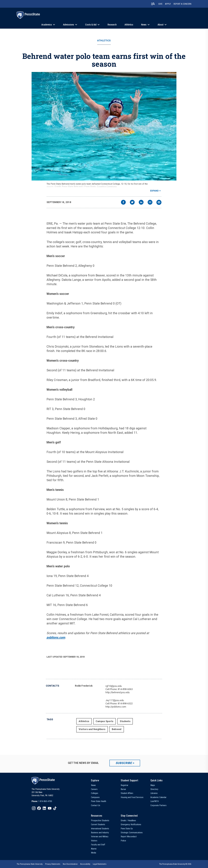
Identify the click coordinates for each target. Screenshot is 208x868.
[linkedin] (141, 203)
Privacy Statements (53, 864)
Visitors (94, 841)
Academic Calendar (158, 797)
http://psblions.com (116, 707)
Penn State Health (99, 801)
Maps (153, 785)
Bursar (123, 789)
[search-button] (153, 4)
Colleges (95, 793)
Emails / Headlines (128, 820)
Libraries (154, 793)
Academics (47, 25)
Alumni (94, 849)
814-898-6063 (125, 689)
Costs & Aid (91, 25)
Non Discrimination (70, 864)
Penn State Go (127, 829)
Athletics (129, 25)
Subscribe (124, 763)
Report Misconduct (129, 837)
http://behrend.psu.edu (118, 692)
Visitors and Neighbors (92, 729)
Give (160, 4)
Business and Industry (100, 833)
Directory (154, 789)
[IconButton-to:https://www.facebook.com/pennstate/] (39, 808)
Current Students (98, 824)
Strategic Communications (132, 833)
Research (112, 25)
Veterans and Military (100, 837)
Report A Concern (182, 4)
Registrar (124, 785)
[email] (150, 203)
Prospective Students (100, 820)
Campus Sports (105, 721)
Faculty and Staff (98, 845)
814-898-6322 (125, 703)
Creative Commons (107, 187)
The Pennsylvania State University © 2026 (175, 864)
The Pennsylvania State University (30, 864)
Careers (94, 789)
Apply (168, 4)
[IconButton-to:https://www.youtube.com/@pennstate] (50, 808)
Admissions (69, 25)
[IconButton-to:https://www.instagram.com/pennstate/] (34, 808)
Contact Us (96, 805)
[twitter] (132, 203)
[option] (42, 801)
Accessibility (85, 864)
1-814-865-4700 (45, 801)
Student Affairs (127, 793)
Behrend (117, 729)
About (161, 25)
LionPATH (155, 801)
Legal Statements (100, 864)
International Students (100, 829)
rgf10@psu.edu (114, 686)
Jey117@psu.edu (115, 700)
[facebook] (123, 203)
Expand (154, 191)
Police (123, 841)
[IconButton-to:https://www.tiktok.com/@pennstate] (55, 808)
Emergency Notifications (131, 824)
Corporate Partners (158, 805)
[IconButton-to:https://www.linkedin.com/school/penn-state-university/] (44, 808)
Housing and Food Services (132, 797)
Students (125, 721)
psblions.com (56, 637)
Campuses (95, 797)
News (144, 25)
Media (94, 853)
